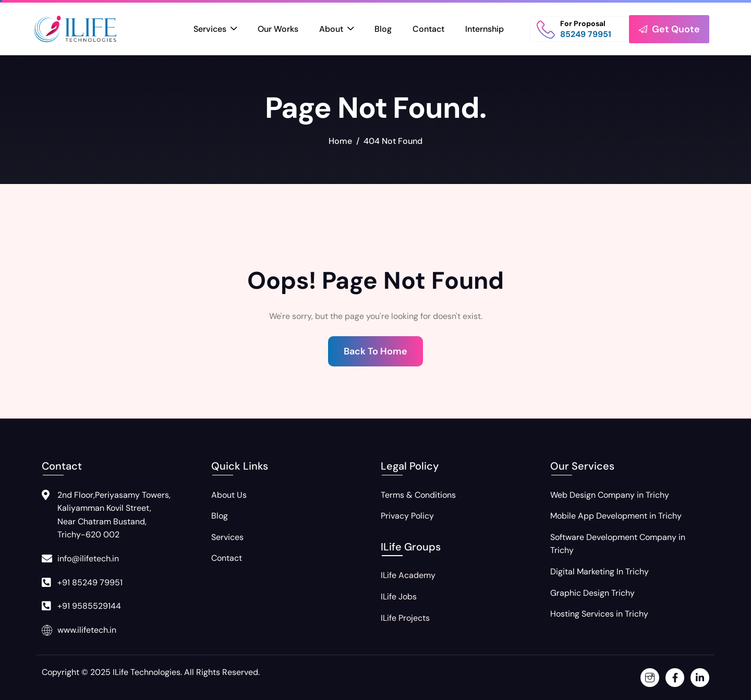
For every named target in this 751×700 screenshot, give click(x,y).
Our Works (278, 29)
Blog (383, 29)
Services (215, 30)
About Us (229, 495)
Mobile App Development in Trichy (616, 516)
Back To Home (375, 351)
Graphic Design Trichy (592, 593)
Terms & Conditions (418, 495)
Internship (484, 29)
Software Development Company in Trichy (618, 544)
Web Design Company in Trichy (610, 495)
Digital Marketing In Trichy (599, 572)
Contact (428, 29)
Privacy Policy (407, 516)
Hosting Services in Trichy (599, 614)
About (336, 30)
